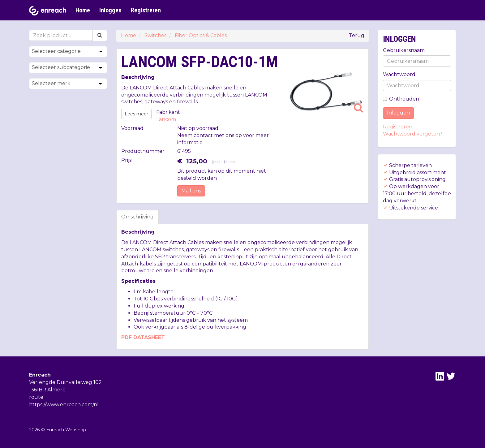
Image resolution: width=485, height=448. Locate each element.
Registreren (146, 10)
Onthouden (401, 99)
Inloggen (110, 10)
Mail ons (191, 191)
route (36, 397)
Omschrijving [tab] (137, 217)
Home (83, 10)
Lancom (166, 119)
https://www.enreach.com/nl (64, 405)
